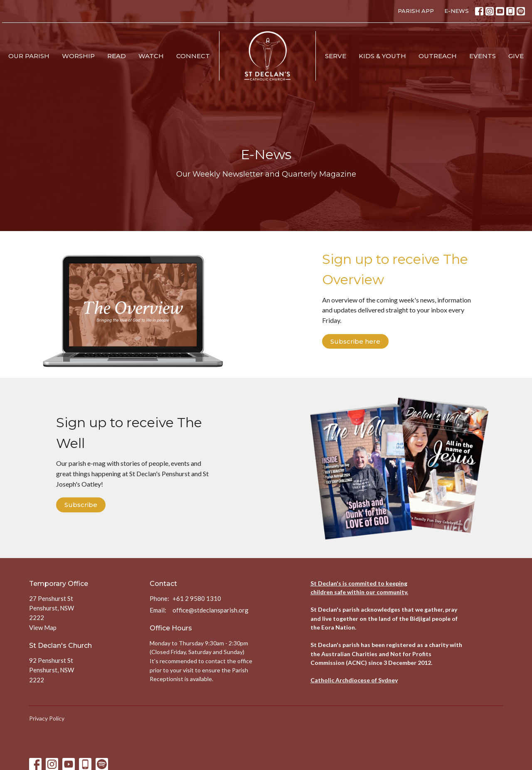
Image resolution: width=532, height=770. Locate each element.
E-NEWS (457, 11)
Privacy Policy (47, 718)
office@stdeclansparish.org (211, 610)
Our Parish (29, 56)
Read (117, 56)
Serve (336, 56)
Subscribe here (355, 341)
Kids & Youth (382, 56)
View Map (43, 627)
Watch (151, 56)
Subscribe (81, 505)
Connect (193, 56)
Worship (78, 56)
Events (483, 56)
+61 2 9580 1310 (197, 598)
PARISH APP (416, 11)
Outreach (438, 56)
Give (516, 56)
